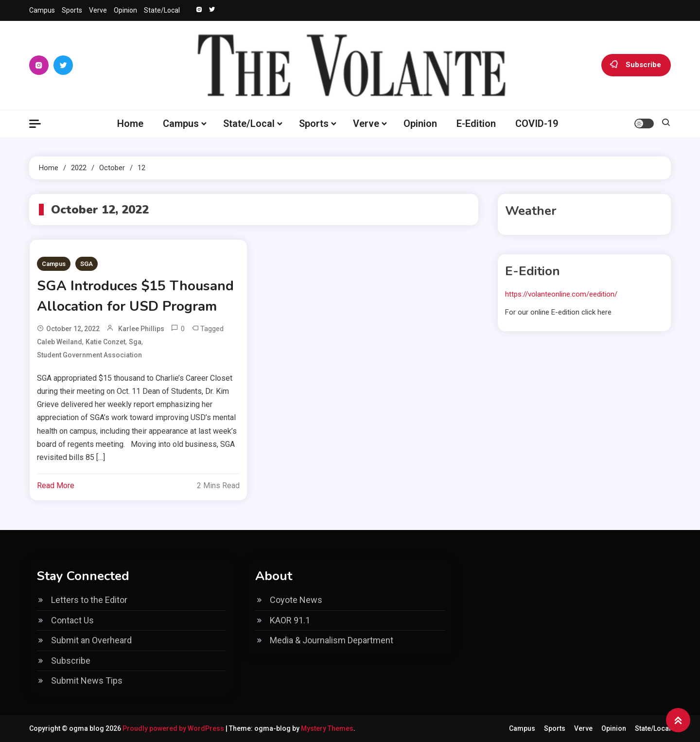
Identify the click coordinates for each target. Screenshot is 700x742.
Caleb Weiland (60, 342)
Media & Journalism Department (332, 640)
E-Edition (476, 124)
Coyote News (296, 600)
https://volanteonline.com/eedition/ (561, 294)
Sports (72, 10)
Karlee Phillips (141, 329)
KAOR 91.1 (290, 620)
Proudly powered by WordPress (174, 728)
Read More (56, 486)
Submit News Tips (87, 680)
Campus (42, 10)
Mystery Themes (327, 728)
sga (135, 342)
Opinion (125, 10)
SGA (87, 264)
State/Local (162, 10)
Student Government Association (89, 355)
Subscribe (636, 65)
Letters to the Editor (89, 600)
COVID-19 (537, 124)
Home (130, 124)
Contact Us (72, 620)
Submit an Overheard (91, 640)
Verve (98, 10)
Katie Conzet (105, 342)
